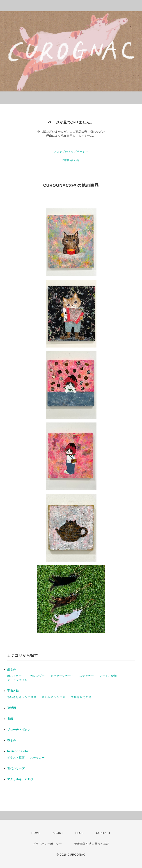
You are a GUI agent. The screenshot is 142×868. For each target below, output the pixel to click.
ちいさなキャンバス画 (22, 697)
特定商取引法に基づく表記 (92, 844)
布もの (12, 740)
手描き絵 (13, 691)
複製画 (12, 708)
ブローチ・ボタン (19, 730)
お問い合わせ (71, 160)
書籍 (10, 719)
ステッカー (87, 676)
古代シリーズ (16, 768)
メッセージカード (62, 676)
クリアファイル (17, 680)
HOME (36, 833)
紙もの (12, 670)
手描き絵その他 (81, 697)
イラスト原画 (16, 758)
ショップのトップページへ (71, 152)
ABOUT (58, 833)
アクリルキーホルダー (22, 779)
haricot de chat (18, 751)
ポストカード (16, 676)
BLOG (80, 833)
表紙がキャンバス (54, 697)
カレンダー (38, 676)
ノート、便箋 (108, 676)
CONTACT (103, 833)
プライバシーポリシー (47, 844)
